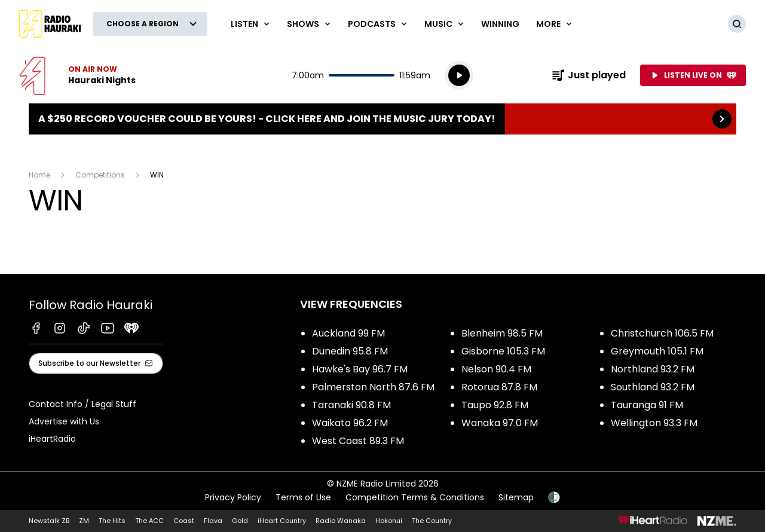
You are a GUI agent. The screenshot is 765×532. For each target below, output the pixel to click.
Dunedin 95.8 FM (350, 351)
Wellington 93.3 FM (654, 423)
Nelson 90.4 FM (496, 369)
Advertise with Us (64, 421)
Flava (213, 521)
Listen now (77, 75)
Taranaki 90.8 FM (351, 405)
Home (39, 175)
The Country (432, 521)
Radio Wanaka (341, 521)
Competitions (100, 175)
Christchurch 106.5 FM (662, 333)
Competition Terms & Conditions (415, 497)
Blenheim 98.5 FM (502, 333)
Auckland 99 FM (348, 333)
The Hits (112, 521)
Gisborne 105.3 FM (503, 351)
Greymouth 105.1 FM (657, 351)
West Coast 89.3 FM (358, 441)
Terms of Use (303, 497)
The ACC (149, 521)
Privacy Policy (233, 497)
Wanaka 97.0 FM (500, 423)
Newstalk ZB (49, 521)
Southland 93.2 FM (653, 387)
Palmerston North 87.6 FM (373, 387)
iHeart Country (282, 521)
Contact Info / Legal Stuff (82, 404)
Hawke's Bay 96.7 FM (360, 369)
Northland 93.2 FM (653, 369)
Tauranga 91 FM (647, 405)
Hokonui (389, 521)
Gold (240, 521)
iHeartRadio (52, 439)
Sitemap (516, 497)
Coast (184, 521)
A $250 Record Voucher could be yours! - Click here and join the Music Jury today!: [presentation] (382, 119)
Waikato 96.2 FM (350, 423)
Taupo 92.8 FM (495, 405)
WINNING (500, 24)
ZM (84, 521)
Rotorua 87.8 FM (499, 387)
